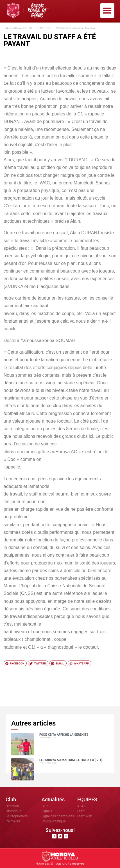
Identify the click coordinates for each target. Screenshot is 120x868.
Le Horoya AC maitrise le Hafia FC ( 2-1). (71, 760)
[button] (107, 11)
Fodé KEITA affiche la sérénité (64, 735)
